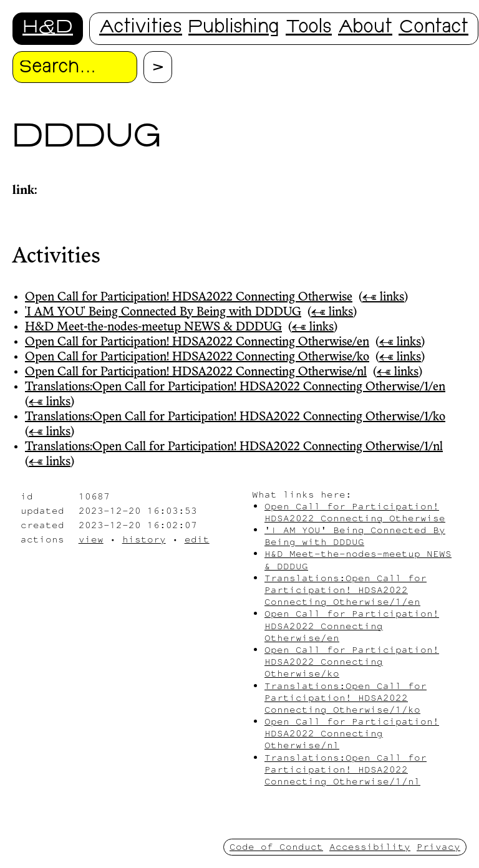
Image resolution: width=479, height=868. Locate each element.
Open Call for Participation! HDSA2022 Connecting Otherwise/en (197, 342)
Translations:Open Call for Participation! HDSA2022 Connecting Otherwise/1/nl (234, 447)
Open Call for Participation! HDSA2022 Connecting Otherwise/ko (197, 357)
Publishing (234, 28)
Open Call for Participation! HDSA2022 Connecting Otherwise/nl (196, 372)
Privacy (438, 846)
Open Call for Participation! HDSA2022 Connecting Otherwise (189, 297)
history (144, 539)
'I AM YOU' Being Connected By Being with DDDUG (163, 312)
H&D (48, 28)
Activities (141, 28)
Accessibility (370, 846)
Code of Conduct (276, 846)
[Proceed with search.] (158, 67)
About (365, 28)
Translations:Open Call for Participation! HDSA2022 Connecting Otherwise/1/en (235, 387)
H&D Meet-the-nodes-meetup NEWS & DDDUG (153, 327)
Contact (433, 28)
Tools (309, 28)
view (91, 539)
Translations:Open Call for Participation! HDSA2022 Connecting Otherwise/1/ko (235, 417)
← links (383, 297)
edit (197, 539)
